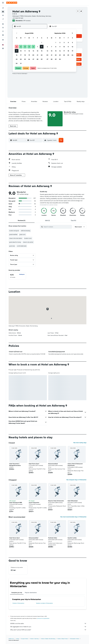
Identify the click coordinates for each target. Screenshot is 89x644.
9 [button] (17, 51)
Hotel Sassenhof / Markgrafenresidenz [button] (15, 465)
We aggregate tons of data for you (48, 627)
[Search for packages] (3, 19)
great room (22, 234)
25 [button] (25, 59)
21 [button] (38, 55)
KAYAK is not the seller (48, 623)
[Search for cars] (3, 15)
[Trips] (3, 40)
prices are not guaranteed (43, 618)
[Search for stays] (3, 12)
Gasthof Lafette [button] (72, 538)
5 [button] (29, 47)
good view (12, 246)
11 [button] (25, 51)
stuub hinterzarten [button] (34, 503)
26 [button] (29, 59)
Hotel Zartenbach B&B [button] (16, 503)
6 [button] (33, 47)
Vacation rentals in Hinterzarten (44, 603)
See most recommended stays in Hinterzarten (73, 517)
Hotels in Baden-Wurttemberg (48, 639)
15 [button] (42, 51)
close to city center (28, 242)
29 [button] (42, 59)
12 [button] (29, 51)
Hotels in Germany (34, 639)
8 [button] (42, 47)
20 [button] (33, 55)
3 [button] (21, 47)
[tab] (22, 220)
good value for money (15, 242)
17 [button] (21, 55)
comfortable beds (22, 246)
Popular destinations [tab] (31, 593)
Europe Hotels (25, 639)
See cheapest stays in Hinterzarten (76, 480)
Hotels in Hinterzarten (18, 603)
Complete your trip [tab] (17, 593)
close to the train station (16, 238)
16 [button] (17, 55)
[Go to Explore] (3, 28)
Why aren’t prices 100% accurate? (48, 630)
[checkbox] (17, 276)
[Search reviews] (57, 227)
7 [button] (37, 47)
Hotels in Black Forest (63, 639)
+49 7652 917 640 (18, 18)
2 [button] (17, 47)
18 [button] (25, 55)
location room (28, 238)
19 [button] (29, 55)
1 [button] (42, 42)
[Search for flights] (3, 8)
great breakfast (13, 234)
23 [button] (17, 59)
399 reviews (27, 21)
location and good (14, 231)
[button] (3, 3)
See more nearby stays (80, 443)
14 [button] (38, 51)
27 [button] (33, 59)
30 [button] (17, 63)
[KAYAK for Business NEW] (3, 35)
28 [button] (37, 59)
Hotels (18, 639)
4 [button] (25, 47)
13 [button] (33, 51)
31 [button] (21, 63)
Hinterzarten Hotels (74, 639)
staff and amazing (26, 231)
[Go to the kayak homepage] (12, 3)
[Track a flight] (3, 31)
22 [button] (42, 55)
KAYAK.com (11, 639)
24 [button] (21, 59)
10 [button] (21, 51)
